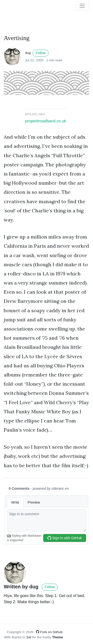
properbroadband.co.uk (46, 121)
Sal (29, 637)
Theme (58, 637)
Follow (41, 53)
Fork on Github (49, 632)
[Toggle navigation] (82, 6)
